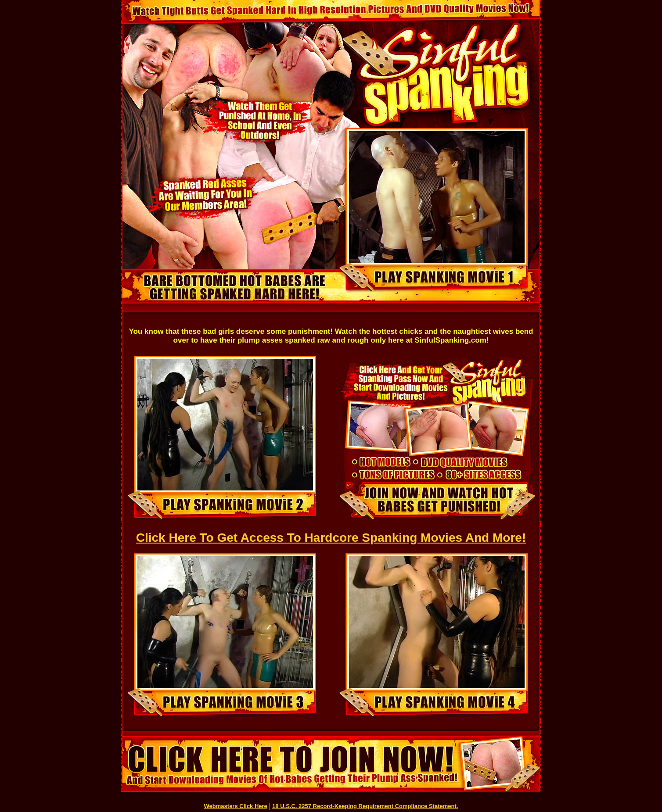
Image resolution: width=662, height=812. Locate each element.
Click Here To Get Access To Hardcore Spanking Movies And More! (331, 538)
